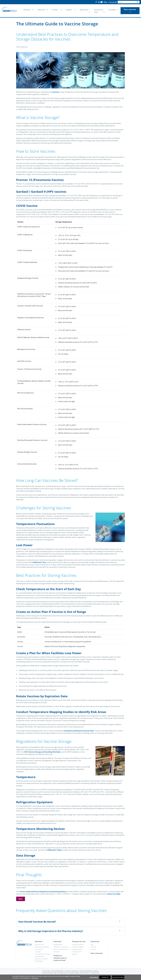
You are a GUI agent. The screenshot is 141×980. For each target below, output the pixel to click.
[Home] (9, 11)
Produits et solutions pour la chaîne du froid (60, 958)
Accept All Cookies (118, 977)
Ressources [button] (84, 10)
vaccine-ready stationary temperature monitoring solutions (43, 892)
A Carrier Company (47, 973)
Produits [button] (55, 10)
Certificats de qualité (78, 947)
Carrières (93, 949)
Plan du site (46, 971)
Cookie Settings (94, 977)
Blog (92, 945)
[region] (70, 977)
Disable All (105, 977)
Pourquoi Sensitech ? (78, 945)
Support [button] (69, 10)
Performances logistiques (42, 947)
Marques (96, 971)
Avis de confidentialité (57, 971)
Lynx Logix (38, 952)
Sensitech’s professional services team (79, 731)
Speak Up (75, 954)
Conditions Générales (86, 971)
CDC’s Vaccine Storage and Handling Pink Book (42, 752)
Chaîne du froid (39, 945)
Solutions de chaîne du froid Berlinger (41, 960)
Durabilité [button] (112, 10)
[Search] (127, 2)
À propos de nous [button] (99, 11)
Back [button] (21, 899)
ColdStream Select (54, 850)
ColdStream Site (39, 562)
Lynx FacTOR (39, 949)
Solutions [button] (27, 10)
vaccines (55, 92)
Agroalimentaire (58, 945)
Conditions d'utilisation (71, 971)
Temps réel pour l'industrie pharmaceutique (43, 955)
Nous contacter (130, 11)
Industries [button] (41, 10)
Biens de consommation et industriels (61, 950)
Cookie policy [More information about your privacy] (35, 978)
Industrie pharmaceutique (61, 947)
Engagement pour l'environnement (77, 950)
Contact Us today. (114, 894)
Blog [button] (105, 2)
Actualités (93, 947)
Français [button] (113, 2)
